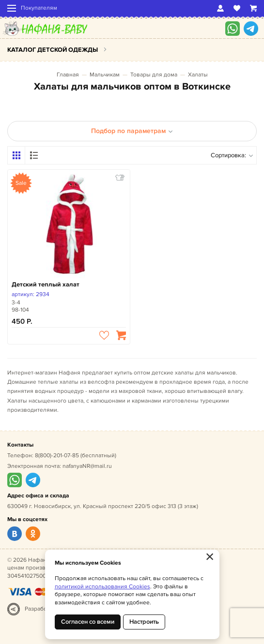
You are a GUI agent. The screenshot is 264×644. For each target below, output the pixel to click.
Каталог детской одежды (53, 50)
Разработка (40, 609)
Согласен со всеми (88, 622)
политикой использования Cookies (102, 587)
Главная (68, 75)
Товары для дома (154, 75)
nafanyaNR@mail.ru (87, 466)
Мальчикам (105, 75)
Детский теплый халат (46, 285)
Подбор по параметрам (132, 131)
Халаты (198, 75)
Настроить (144, 622)
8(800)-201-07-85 (57, 456)
